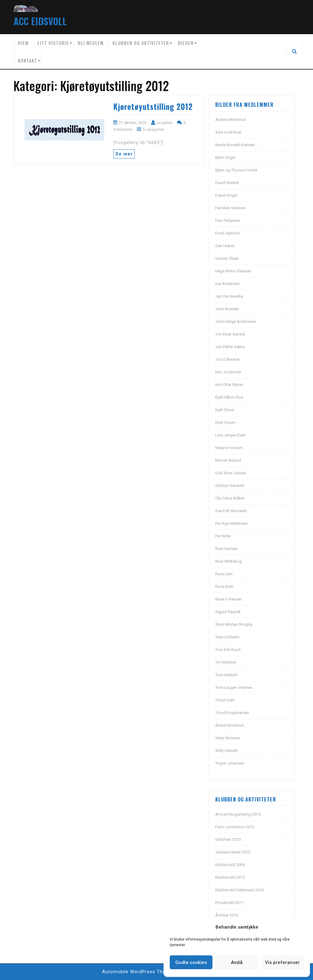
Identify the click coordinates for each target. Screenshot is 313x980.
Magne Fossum (229, 448)
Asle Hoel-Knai (228, 132)
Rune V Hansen (229, 599)
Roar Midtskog (228, 561)
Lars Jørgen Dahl (230, 435)
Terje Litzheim (227, 637)
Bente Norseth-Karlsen (235, 145)
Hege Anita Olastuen (233, 271)
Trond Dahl (225, 700)
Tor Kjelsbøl (226, 662)
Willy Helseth (227, 751)
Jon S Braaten (228, 359)
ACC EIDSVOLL (40, 21)
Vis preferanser (282, 962)
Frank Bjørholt (228, 233)
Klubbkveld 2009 (230, 865)
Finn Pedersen (228, 221)
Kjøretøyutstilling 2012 (153, 106)
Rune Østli (224, 586)
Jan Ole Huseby (229, 296)
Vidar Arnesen (228, 738)
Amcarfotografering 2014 (238, 814)
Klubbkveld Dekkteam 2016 (240, 890)
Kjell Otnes (225, 410)
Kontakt (28, 60)
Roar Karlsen (226, 549)
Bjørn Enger (225, 157)
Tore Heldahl (226, 675)
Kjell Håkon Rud (229, 397)
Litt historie (53, 43)
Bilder (186, 43)
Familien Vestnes (230, 208)
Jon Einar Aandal (230, 334)
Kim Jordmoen (228, 372)
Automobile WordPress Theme (137, 972)
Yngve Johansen (230, 763)
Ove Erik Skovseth (231, 511)
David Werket (227, 183)
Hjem (23, 43)
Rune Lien (224, 574)
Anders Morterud (230, 120)
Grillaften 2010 (228, 839)
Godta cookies (191, 962)
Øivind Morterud (229, 725)
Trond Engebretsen (232, 713)
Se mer (124, 154)
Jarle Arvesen (227, 309)
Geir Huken (225, 246)
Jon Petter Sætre (230, 347)
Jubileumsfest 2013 (233, 852)
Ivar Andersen (227, 284)
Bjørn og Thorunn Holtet (236, 170)
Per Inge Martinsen (232, 523)
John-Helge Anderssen (236, 321)
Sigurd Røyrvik (228, 612)
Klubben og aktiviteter (141, 43)
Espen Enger (226, 195)
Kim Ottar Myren (229, 385)
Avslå (237, 962)
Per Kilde (223, 536)
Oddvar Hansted (230, 486)
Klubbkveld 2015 (230, 877)
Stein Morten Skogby (234, 624)
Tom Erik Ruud (228, 650)
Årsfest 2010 (227, 915)
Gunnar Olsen (227, 258)
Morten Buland (228, 460)
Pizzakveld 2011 (230, 903)
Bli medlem (91, 43)
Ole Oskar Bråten (230, 498)
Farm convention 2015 (235, 827)
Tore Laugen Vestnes (234, 687)
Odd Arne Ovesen (231, 473)
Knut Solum (225, 422)
